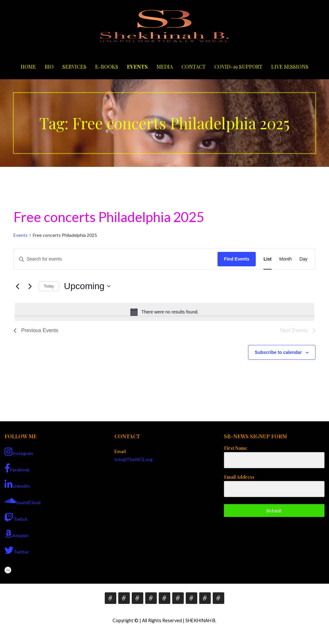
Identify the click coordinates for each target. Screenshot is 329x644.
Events (137, 67)
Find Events (237, 259)
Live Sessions (290, 67)
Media (165, 67)
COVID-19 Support (238, 67)
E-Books (107, 67)
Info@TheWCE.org (133, 459)
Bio (49, 67)
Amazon (17, 534)
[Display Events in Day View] (303, 259)
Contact (194, 67)
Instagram (19, 452)
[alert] (164, 312)
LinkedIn (17, 485)
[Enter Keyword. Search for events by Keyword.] (116, 259)
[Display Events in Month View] (285, 259)
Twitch (16, 518)
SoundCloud (22, 501)
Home (28, 67)
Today (49, 286)
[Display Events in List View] (267, 259)
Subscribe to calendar (278, 352)
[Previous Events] (17, 286)
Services (74, 67)
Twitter (17, 550)
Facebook (17, 468)
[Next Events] (30, 286)
